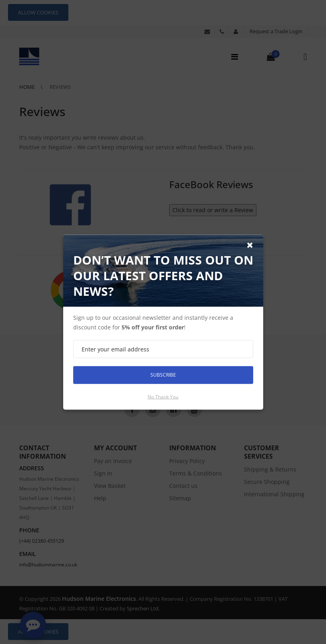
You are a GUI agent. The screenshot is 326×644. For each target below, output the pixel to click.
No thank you (163, 396)
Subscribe (163, 375)
